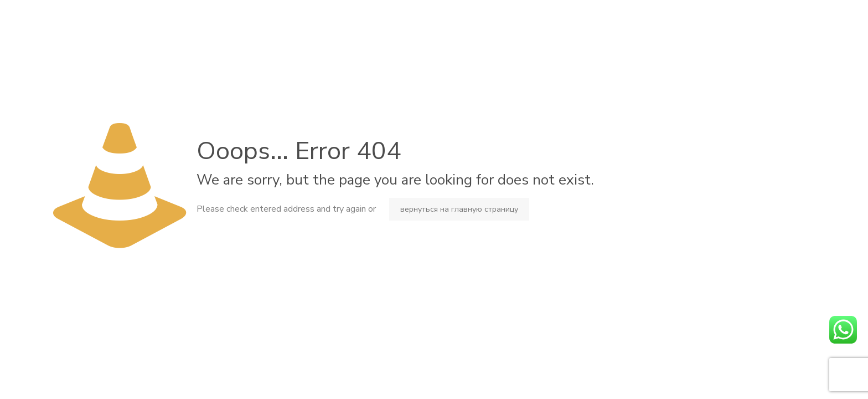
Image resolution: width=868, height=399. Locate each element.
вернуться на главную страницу (459, 209)
